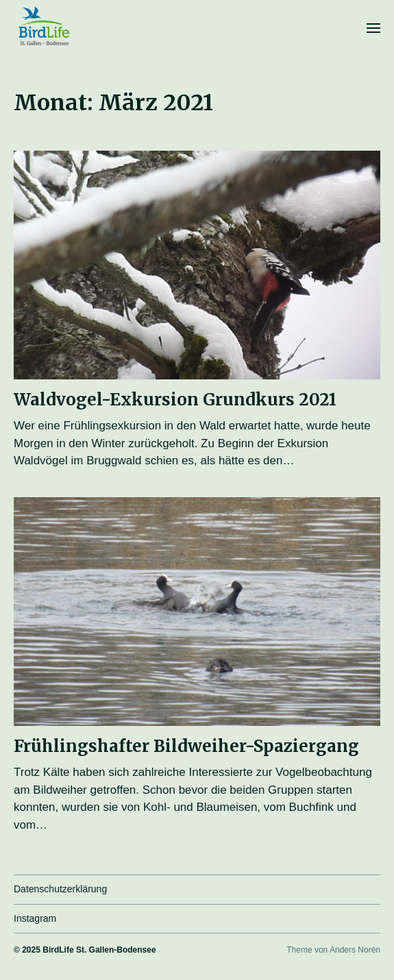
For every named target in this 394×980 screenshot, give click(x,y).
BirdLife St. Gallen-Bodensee (99, 950)
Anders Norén (355, 950)
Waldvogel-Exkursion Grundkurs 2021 (175, 400)
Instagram (35, 918)
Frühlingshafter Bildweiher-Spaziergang (186, 746)
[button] (374, 27)
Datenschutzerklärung (60, 889)
